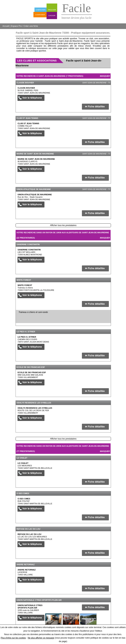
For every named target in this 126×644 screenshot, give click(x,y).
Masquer (105, 76)
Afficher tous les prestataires (63, 225)
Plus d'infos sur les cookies (13, 638)
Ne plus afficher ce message (41, 638)
